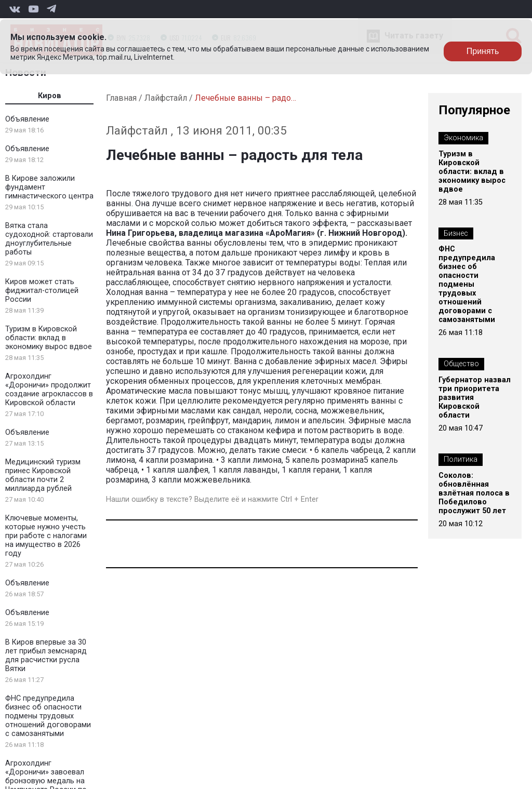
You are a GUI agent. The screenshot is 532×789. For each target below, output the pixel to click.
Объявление (27, 119)
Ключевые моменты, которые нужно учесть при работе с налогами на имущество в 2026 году (46, 536)
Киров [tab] (50, 96)
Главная (121, 98)
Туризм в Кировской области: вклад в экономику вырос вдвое (49, 338)
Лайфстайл (166, 98)
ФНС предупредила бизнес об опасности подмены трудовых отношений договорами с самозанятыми (48, 716)
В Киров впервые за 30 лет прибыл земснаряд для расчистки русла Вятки (46, 656)
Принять (483, 51)
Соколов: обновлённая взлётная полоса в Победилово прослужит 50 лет (474, 493)
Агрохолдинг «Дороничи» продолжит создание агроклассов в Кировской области (49, 390)
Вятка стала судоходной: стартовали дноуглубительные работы (49, 239)
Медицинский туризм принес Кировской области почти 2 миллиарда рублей (43, 475)
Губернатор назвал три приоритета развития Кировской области (475, 398)
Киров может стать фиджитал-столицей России (42, 291)
